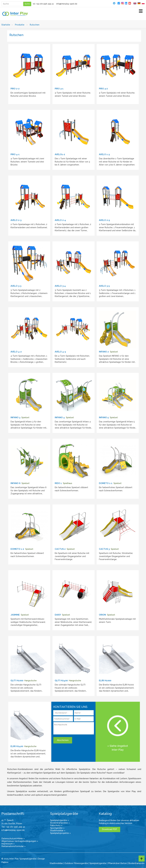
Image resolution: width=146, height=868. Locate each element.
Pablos (5, 862)
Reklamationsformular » (13, 846)
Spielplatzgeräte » (60, 820)
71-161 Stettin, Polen (12, 824)
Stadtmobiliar (56, 863)
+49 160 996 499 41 (45, 4)
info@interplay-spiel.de (67, 4)
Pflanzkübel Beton (117, 863)
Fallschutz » (56, 825)
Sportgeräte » (57, 828)
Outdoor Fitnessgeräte (76, 863)
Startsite (6, 25)
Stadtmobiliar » (58, 831)
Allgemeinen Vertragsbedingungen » (20, 841)
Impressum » (8, 844)
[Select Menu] (141, 11)
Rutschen (35, 25)
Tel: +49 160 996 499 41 (13, 827)
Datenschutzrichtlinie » (13, 839)
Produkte (20, 25)
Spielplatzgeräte (98, 863)
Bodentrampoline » (60, 823)
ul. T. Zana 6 (7, 820)
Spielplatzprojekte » (60, 833)
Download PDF (109, 829)
